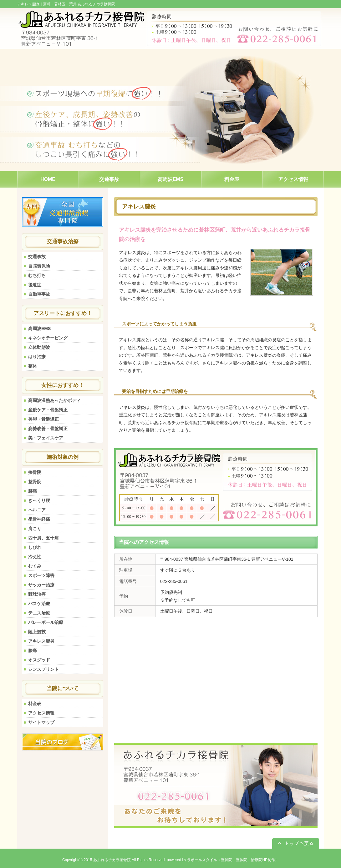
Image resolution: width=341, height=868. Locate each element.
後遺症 (35, 285)
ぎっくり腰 (39, 500)
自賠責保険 (39, 266)
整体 (33, 366)
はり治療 (37, 357)
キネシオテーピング (48, 338)
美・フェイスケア (46, 438)
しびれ (35, 547)
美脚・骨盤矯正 (43, 419)
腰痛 (33, 491)
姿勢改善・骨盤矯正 (48, 429)
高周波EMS (39, 329)
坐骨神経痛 (39, 519)
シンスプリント (43, 669)
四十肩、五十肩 (43, 538)
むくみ (35, 566)
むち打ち (37, 275)
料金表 (35, 704)
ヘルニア (37, 510)
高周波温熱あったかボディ (54, 400)
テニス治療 (39, 613)
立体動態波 (39, 347)
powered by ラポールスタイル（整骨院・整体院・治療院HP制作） (223, 860)
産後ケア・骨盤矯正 (48, 410)
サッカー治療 (41, 585)
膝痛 (33, 650)
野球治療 (37, 594)
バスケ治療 (39, 604)
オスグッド (39, 660)
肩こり (35, 529)
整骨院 (35, 482)
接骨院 (35, 472)
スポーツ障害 (41, 575)
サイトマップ (41, 722)
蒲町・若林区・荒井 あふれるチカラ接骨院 (79, 4)
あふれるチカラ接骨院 (112, 860)
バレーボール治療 (46, 622)
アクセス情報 (41, 713)
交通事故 (37, 257)
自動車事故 (39, 294)
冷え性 (35, 557)
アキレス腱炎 (41, 641)
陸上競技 (37, 632)
